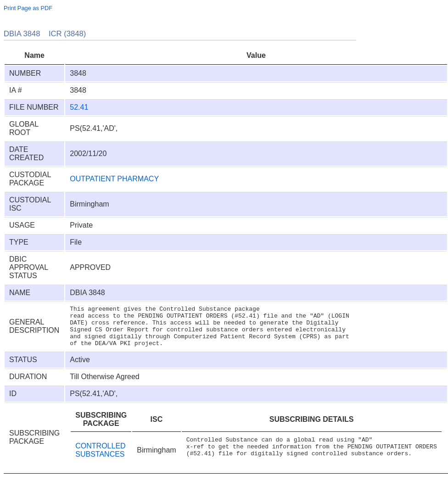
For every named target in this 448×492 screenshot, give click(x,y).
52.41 (79, 107)
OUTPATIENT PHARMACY (114, 179)
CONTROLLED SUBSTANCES (100, 461)
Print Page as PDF (28, 8)
